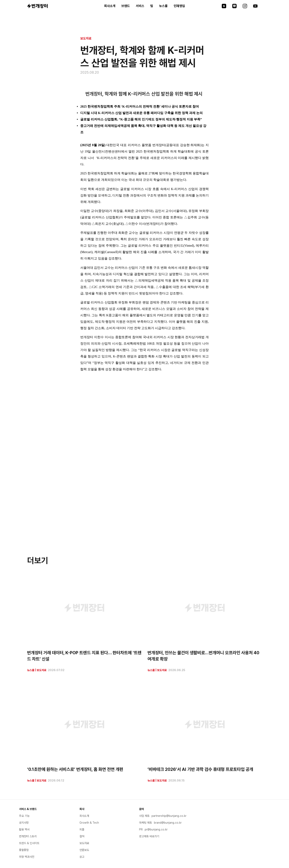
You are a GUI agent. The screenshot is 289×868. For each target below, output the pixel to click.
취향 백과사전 (27, 857)
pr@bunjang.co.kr (156, 829)
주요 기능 (24, 816)
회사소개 (110, 6)
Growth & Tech (89, 823)
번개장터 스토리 (28, 836)
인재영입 (179, 6)
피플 (82, 829)
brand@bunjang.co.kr (168, 823)
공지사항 (24, 823)
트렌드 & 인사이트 (29, 843)
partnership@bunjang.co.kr (169, 816)
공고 (82, 857)
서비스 (140, 6)
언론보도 (84, 850)
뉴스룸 (163, 6)
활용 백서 (24, 829)
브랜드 (126, 6)
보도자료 (86, 38)
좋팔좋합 (24, 850)
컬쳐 (82, 836)
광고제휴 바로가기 (149, 836)
